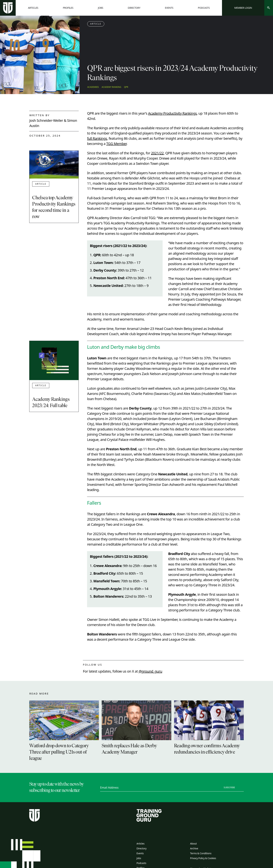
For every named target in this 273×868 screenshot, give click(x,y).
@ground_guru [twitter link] (150, 671)
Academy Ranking (112, 87)
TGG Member (116, 144)
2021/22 (157, 153)
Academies (93, 87)
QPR (126, 87)
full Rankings (97, 138)
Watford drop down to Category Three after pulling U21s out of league (59, 752)
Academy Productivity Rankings (173, 113)
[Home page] (8, 8)
